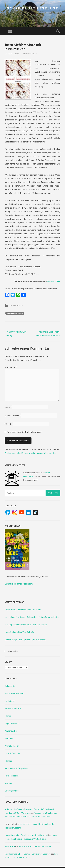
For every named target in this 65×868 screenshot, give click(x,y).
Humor (8, 716)
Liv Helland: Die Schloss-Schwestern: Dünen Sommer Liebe (32, 617)
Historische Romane (14, 693)
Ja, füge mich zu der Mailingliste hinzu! (23, 432)
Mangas (8, 761)
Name (8, 407)
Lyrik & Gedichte (12, 753)
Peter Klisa (10, 846)
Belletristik (10, 686)
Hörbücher (10, 701)
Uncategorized (12, 791)
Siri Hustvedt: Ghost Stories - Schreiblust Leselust (27, 854)
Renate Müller (54, 281)
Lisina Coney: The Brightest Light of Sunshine (25, 639)
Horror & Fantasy (13, 708)
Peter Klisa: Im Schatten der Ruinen (35, 846)
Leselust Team (30, 54)
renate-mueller (15, 313)
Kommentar (11, 367)
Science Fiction (12, 776)
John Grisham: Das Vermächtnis (19, 632)
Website (9, 424)
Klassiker (9, 738)
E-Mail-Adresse (13, 415)
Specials (8, 783)
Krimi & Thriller (17, 305)
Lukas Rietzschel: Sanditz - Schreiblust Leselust (26, 835)
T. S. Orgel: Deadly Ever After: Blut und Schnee (26, 624)
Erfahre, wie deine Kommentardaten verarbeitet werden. (30, 453)
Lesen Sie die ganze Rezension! (19, 584)
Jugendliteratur (12, 723)
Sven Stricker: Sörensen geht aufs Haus (23, 609)
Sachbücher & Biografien (16, 768)
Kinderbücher (11, 731)
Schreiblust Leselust (33, 8)
